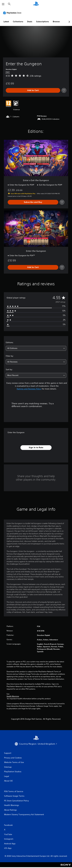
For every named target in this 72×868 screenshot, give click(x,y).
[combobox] (36, 348)
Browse (56, 22)
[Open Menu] (3, 4)
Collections (18, 22)
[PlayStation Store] (13, 13)
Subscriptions (43, 22)
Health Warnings (13, 696)
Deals (30, 22)
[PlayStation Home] (36, 4)
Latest (6, 22)
